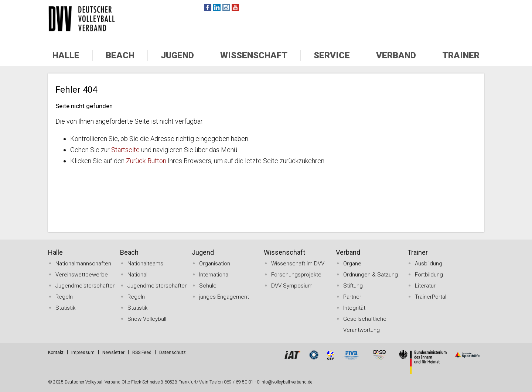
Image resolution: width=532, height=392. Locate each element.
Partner (352, 297)
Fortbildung (429, 275)
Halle (66, 55)
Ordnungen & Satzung (371, 275)
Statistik (65, 308)
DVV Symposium (292, 286)
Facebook (208, 7)
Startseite (125, 150)
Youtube (235, 7)
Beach (120, 55)
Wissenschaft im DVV (298, 264)
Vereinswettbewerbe (82, 275)
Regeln (64, 297)
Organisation (215, 264)
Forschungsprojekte (296, 275)
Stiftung (353, 286)
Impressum (83, 353)
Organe (352, 264)
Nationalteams (145, 264)
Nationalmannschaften (83, 264)
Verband (396, 55)
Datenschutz (173, 353)
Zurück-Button (146, 161)
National (137, 275)
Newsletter (113, 353)
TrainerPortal (431, 297)
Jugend (177, 55)
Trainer (461, 55)
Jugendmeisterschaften (86, 286)
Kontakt (56, 353)
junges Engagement (224, 297)
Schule (208, 286)
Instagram (226, 7)
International (214, 275)
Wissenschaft (254, 55)
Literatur (425, 286)
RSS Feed (142, 353)
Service (332, 55)
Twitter (217, 7)
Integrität (354, 308)
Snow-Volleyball (147, 319)
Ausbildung (429, 264)
